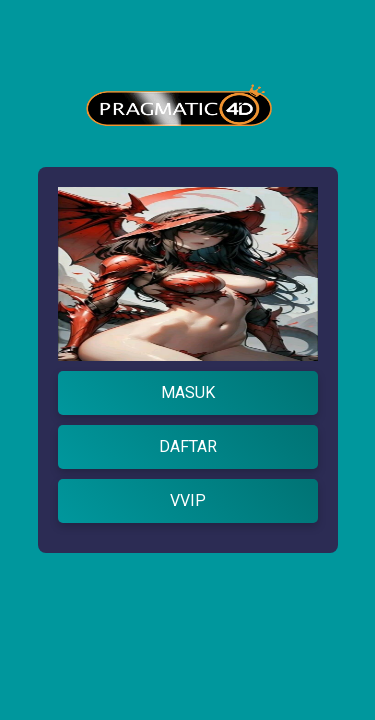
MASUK (188, 392)
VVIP (188, 500)
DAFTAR (188, 446)
